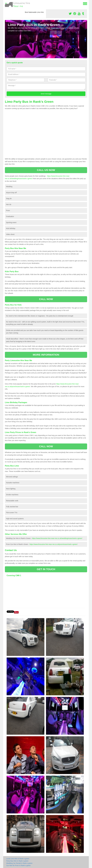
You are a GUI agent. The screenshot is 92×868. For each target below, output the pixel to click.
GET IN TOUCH (46, 569)
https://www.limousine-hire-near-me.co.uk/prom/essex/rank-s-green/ (54, 544)
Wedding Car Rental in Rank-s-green (19, 863)
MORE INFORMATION (46, 355)
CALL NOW (46, 299)
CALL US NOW (46, 170)
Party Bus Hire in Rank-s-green (17, 861)
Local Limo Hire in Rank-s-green (18, 859)
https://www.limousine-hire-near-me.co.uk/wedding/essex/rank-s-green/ (57, 538)
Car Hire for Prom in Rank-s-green (18, 865)
